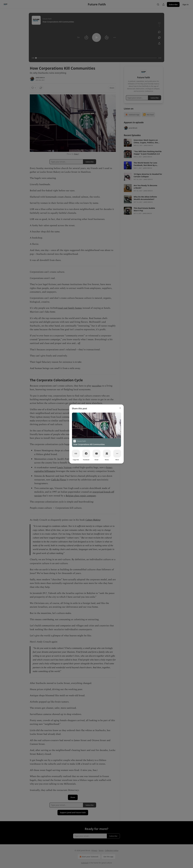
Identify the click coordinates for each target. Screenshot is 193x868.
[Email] (96, 454)
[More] (117, 454)
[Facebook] (86, 454)
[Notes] (107, 454)
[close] (120, 408)
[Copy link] (76, 454)
